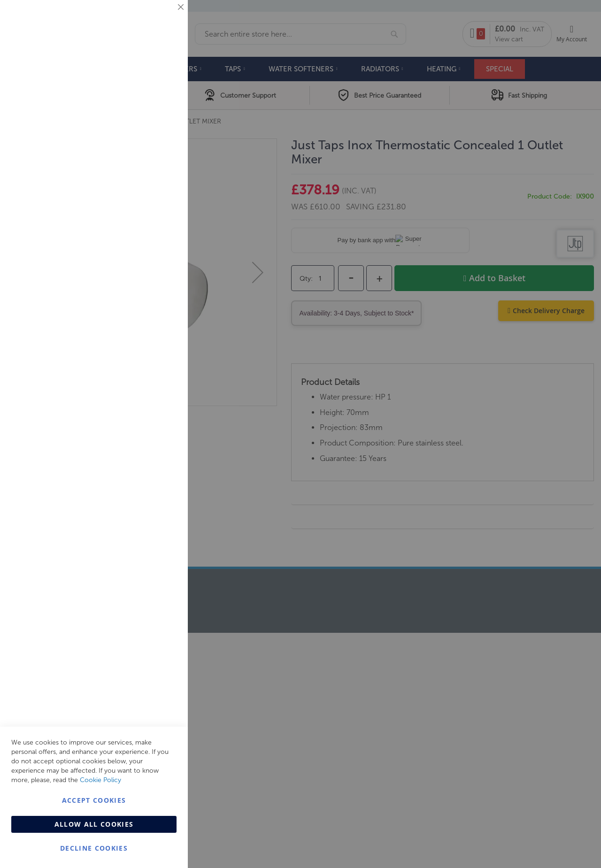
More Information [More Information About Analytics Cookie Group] (150, 286)
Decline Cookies (94, 848)
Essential (162, 19)
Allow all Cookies (94, 824)
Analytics (162, 236)
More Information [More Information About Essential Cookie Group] (150, 77)
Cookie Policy (100, 780)
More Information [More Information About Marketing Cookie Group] (150, 196)
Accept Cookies (94, 800)
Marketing (162, 118)
